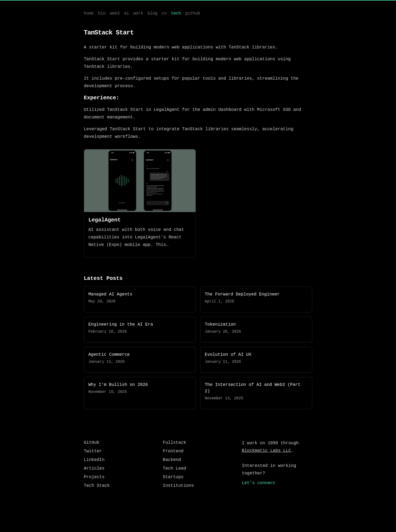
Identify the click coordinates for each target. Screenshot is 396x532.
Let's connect (259, 483)
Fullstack (174, 443)
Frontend (173, 451)
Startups (173, 477)
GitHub (92, 443)
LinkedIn (94, 460)
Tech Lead (174, 468)
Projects (94, 477)
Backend (172, 460)
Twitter (93, 451)
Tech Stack (97, 486)
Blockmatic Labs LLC (266, 451)
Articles (94, 468)
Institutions (178, 486)
